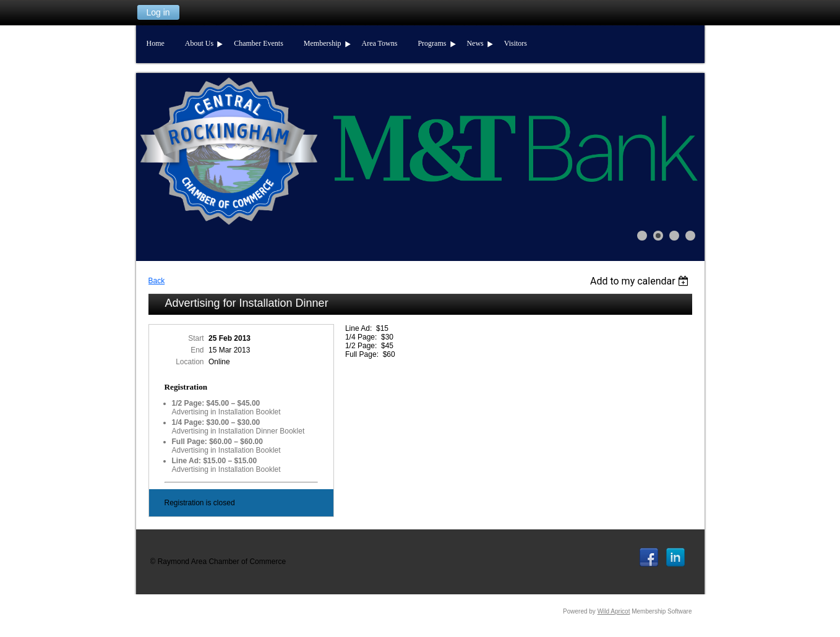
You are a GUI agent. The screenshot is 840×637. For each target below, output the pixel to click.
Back (157, 281)
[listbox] (641, 281)
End (197, 350)
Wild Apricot (614, 611)
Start (196, 338)
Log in (158, 12)
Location (190, 362)
